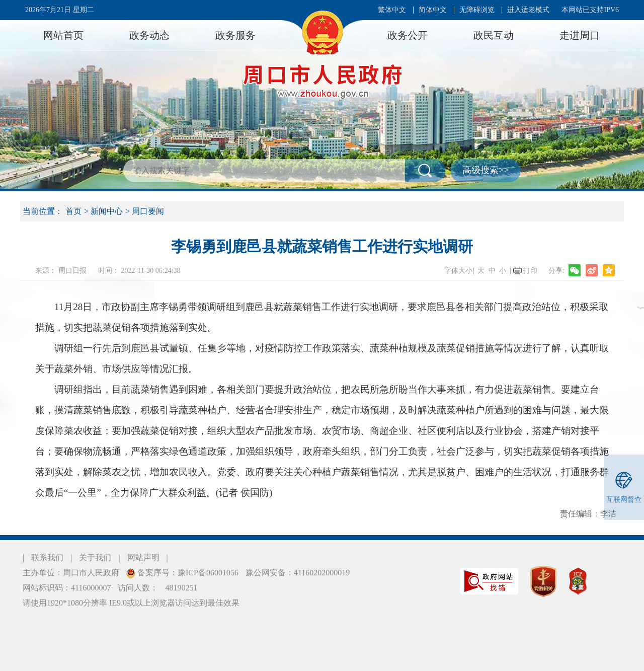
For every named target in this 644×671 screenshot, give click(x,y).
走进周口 (580, 35)
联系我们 (47, 557)
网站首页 (63, 35)
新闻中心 (107, 211)
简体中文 (433, 10)
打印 (530, 271)
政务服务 (235, 35)
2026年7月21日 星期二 (60, 10)
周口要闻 (148, 211)
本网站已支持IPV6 (590, 10)
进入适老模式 (528, 10)
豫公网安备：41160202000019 (298, 573)
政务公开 (408, 35)
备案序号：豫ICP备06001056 (187, 573)
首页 (73, 211)
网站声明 (143, 557)
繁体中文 (392, 10)
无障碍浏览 (477, 10)
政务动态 (149, 35)
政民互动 (494, 35)
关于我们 (95, 557)
